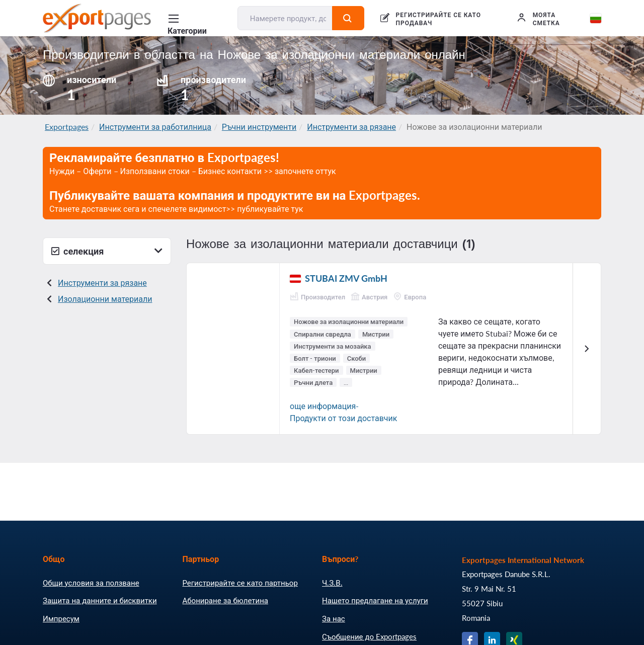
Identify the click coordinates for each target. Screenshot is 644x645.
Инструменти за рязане (351, 127)
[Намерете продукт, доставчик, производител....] (285, 18)
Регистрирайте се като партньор (240, 583)
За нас (334, 618)
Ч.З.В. (332, 583)
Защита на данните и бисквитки (100, 600)
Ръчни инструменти (259, 127)
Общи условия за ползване (91, 583)
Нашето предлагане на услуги (375, 600)
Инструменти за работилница (155, 127)
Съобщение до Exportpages (369, 636)
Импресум (61, 618)
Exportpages (67, 127)
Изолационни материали (105, 299)
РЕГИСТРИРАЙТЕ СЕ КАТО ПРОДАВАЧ (438, 19)
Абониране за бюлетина (225, 600)
